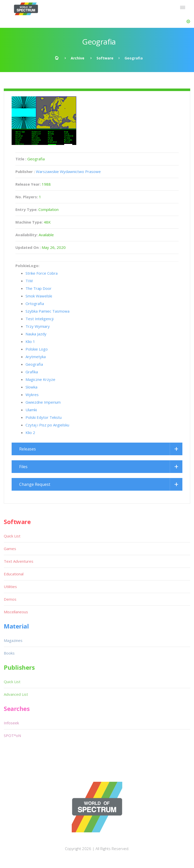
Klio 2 (30, 432)
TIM (29, 281)
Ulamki (31, 410)
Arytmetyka (36, 357)
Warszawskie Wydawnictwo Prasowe (68, 171)
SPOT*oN (12, 735)
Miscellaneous (16, 612)
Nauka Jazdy (36, 334)
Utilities (10, 587)
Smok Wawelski (39, 296)
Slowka (31, 387)
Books (9, 653)
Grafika (32, 372)
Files (23, 467)
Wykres (32, 395)
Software (105, 58)
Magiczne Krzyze (40, 379)
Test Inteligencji (40, 319)
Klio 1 (30, 341)
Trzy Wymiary (38, 326)
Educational (14, 574)
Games (10, 549)
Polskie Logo (37, 349)
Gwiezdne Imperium (43, 402)
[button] (188, 21)
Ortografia (35, 303)
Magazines (13, 640)
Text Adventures (19, 561)
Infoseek (11, 723)
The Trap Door (39, 288)
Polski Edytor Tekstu (44, 417)
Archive (78, 58)
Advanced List (16, 694)
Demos (10, 599)
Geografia (34, 364)
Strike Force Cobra (42, 273)
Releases (28, 449)
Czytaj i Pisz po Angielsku (47, 425)
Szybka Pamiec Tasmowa (47, 311)
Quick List (12, 536)
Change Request (35, 484)
